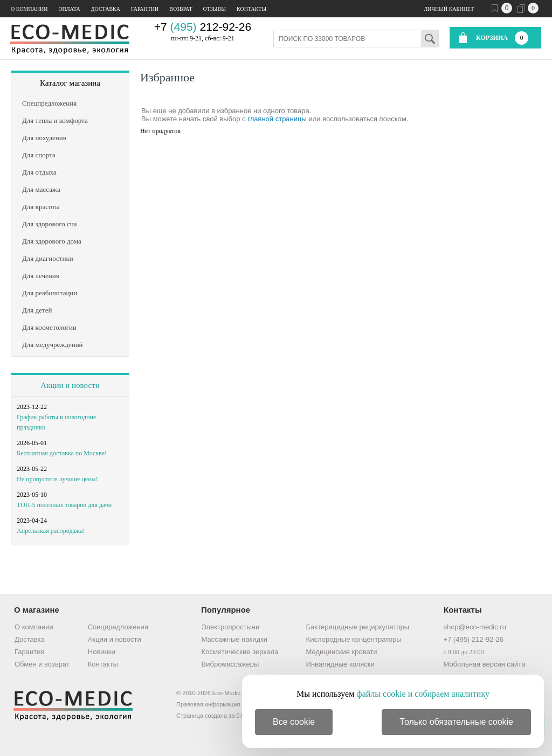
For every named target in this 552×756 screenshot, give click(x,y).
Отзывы (215, 9)
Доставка (106, 9)
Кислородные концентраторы (354, 639)
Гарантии (145, 9)
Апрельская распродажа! (51, 531)
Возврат (181, 9)
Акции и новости (70, 385)
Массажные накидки (234, 639)
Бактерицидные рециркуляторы (358, 627)
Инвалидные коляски (340, 664)
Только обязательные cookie (456, 722)
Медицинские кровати (342, 652)
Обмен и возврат (42, 664)
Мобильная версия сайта (484, 664)
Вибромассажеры (230, 664)
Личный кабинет (449, 9)
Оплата (69, 9)
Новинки (102, 652)
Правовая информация (208, 704)
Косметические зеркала (240, 652)
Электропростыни (231, 627)
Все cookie (294, 722)
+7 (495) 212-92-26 (473, 639)
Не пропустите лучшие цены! (57, 479)
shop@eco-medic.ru (475, 627)
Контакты (251, 9)
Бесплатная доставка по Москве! (62, 453)
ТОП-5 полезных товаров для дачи (64, 505)
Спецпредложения (118, 627)
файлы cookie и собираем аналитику (423, 694)
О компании (29, 9)
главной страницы (277, 119)
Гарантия (29, 652)
